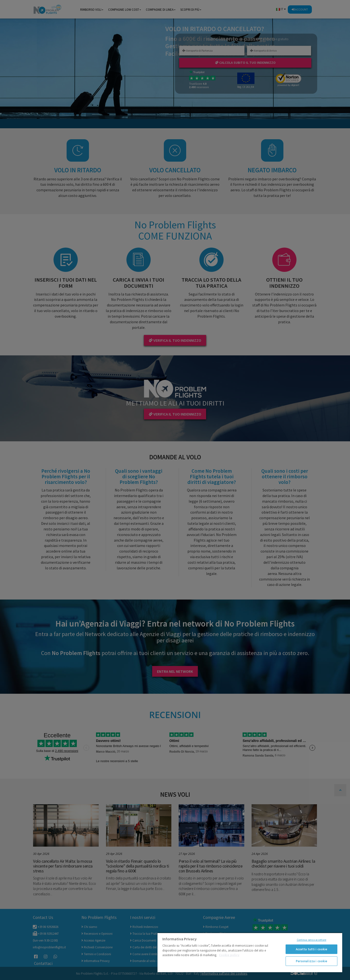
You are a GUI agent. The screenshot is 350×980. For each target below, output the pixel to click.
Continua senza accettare (312, 940)
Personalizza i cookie (312, 961)
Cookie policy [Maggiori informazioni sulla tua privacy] (229, 955)
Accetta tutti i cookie (312, 949)
